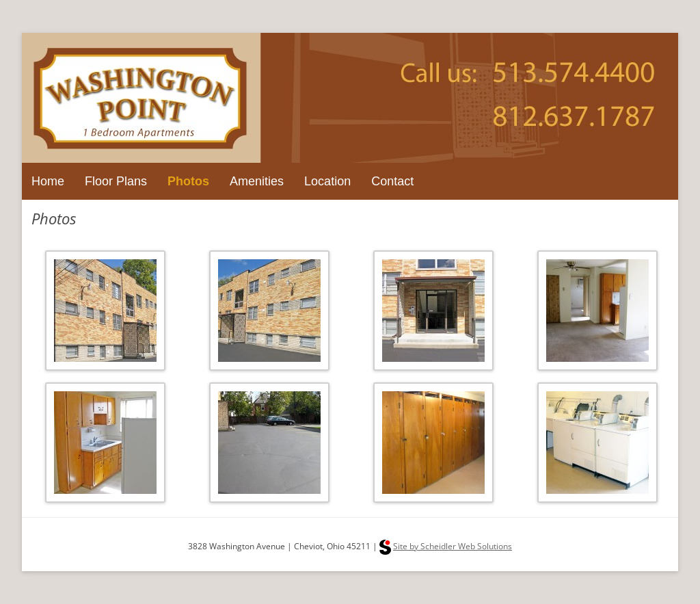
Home (48, 181)
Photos (188, 181)
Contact (392, 181)
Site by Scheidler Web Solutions (453, 546)
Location (327, 181)
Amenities (257, 181)
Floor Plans (116, 181)
